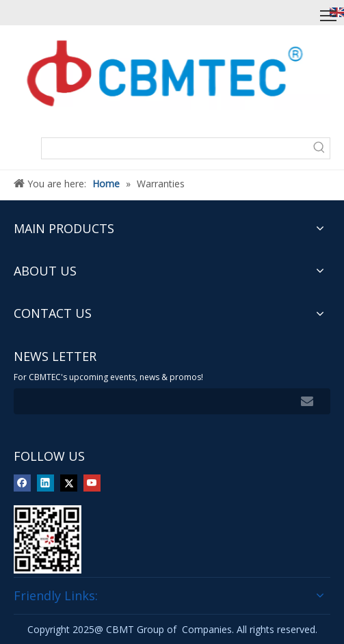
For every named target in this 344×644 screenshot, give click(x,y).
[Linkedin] (45, 483)
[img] (48, 539)
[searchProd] (175, 148)
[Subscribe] (307, 401)
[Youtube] (92, 483)
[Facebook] (22, 483)
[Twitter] (69, 483)
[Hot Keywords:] (319, 148)
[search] (146, 401)
